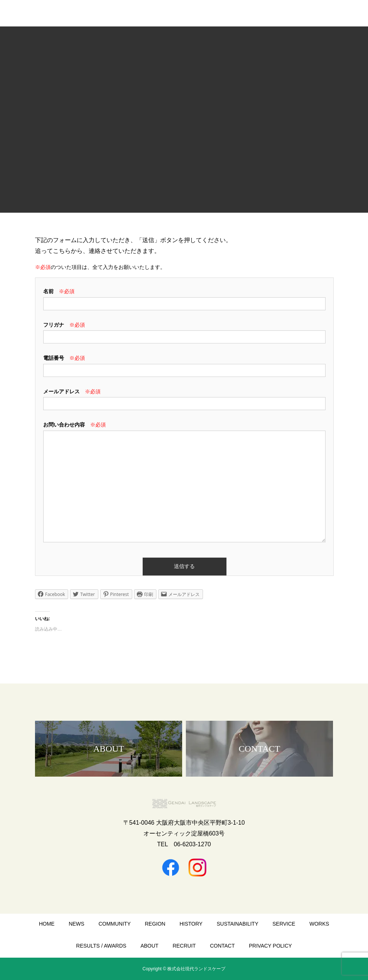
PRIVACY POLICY (270, 946)
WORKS (319, 924)
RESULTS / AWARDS (101, 946)
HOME (47, 924)
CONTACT (223, 946)
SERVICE (284, 924)
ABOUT (149, 946)
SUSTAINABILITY (238, 924)
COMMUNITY (114, 924)
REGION (155, 924)
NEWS (76, 924)
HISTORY (191, 924)
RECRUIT (184, 946)
